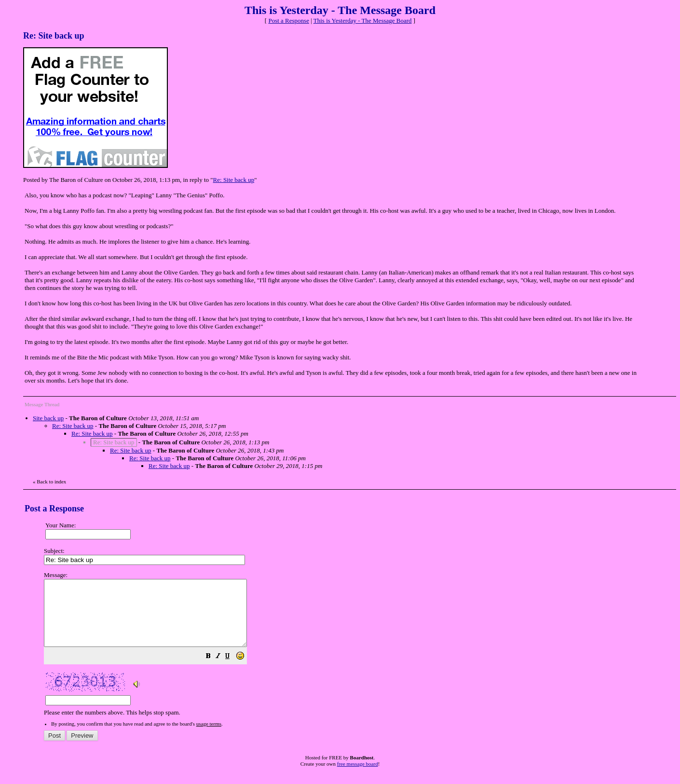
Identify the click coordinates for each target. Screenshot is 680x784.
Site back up (48, 418)
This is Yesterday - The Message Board (363, 21)
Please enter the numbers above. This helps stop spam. (356, 650)
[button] (232, 670)
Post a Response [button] (289, 21)
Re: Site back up (234, 180)
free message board (358, 777)
